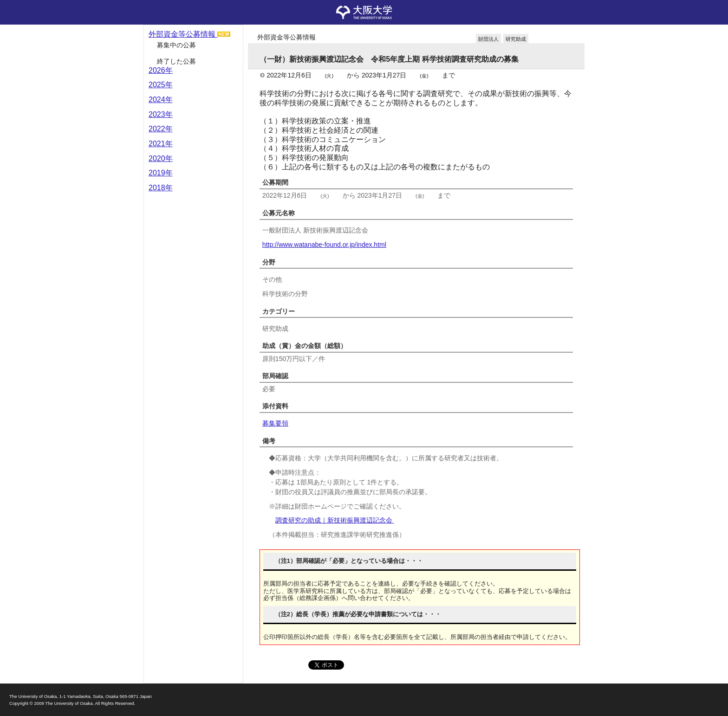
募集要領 (275, 423)
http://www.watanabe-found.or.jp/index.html (324, 245)
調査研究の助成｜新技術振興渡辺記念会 (335, 520)
